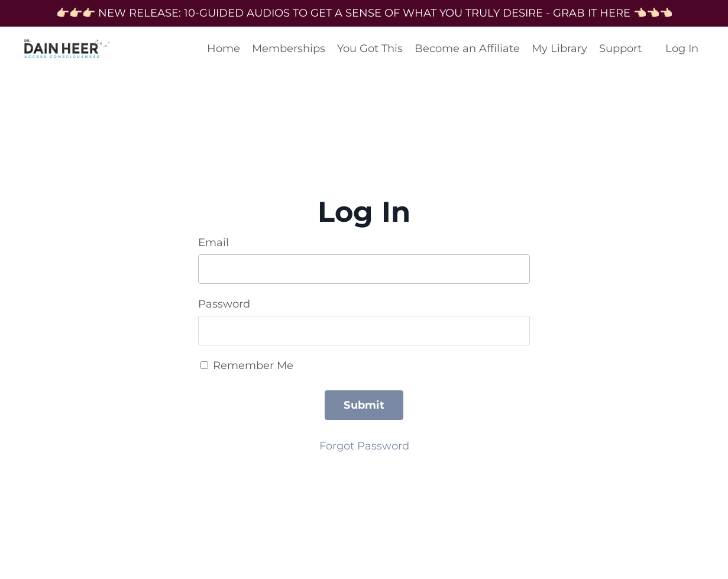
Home (224, 48)
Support (620, 48)
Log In (682, 48)
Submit (364, 405)
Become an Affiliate (467, 48)
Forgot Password (364, 446)
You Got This (370, 48)
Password (224, 304)
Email (213, 242)
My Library (559, 48)
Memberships (289, 48)
